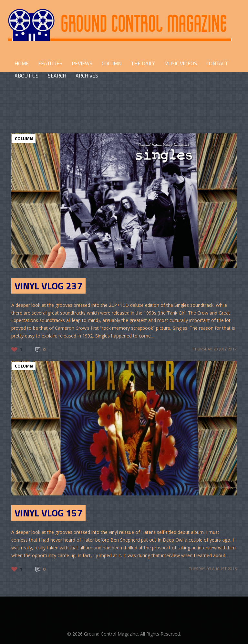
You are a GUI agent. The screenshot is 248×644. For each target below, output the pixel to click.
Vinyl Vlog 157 (48, 513)
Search (57, 76)
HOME (22, 63)
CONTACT (217, 63)
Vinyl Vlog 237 (48, 286)
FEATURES (50, 63)
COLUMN (112, 63)
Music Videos (181, 63)
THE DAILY (143, 63)
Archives (87, 76)
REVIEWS (82, 63)
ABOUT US (26, 76)
